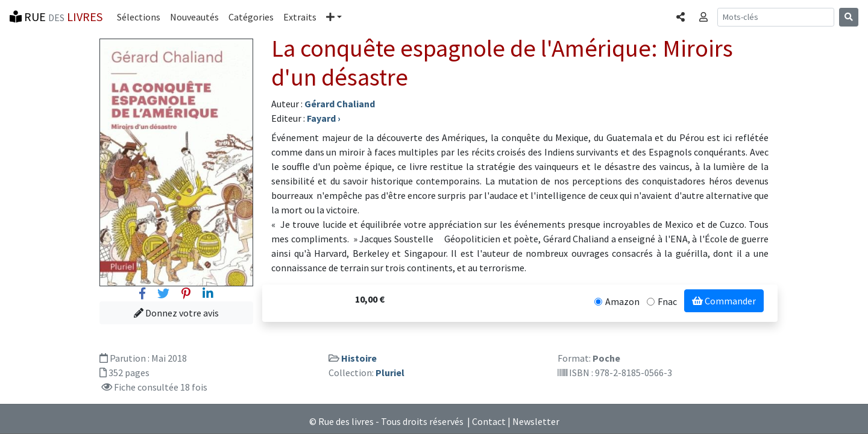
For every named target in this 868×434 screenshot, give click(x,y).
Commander (724, 301)
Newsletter (536, 421)
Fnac (667, 301)
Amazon (622, 301)
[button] (334, 17)
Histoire (359, 358)
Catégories (251, 17)
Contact (489, 421)
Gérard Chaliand (340, 104)
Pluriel (390, 373)
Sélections (139, 17)
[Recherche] (776, 17)
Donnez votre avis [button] (176, 313)
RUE (56, 17)
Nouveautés (194, 17)
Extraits (300, 17)
